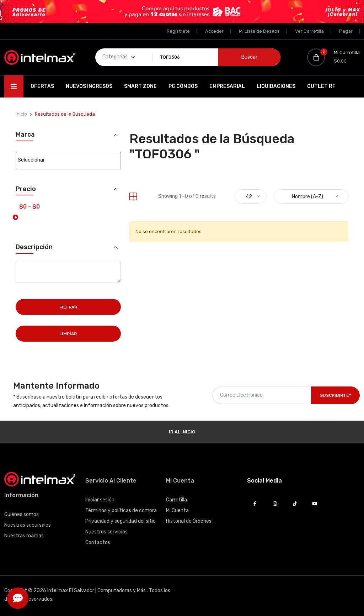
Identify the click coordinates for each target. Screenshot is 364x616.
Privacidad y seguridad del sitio (121, 521)
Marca (25, 135)
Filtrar (68, 307)
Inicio (21, 114)
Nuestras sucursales (28, 525)
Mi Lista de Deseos (259, 31)
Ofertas (42, 86)
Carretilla (176, 500)
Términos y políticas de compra (121, 510)
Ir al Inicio (182, 432)
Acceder (214, 31)
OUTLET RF (321, 86)
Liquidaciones (276, 86)
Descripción (34, 247)
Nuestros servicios (106, 532)
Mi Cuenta (177, 510)
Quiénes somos (22, 514)
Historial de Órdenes (189, 521)
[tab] (133, 197)
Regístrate (178, 31)
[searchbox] (68, 160)
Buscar (249, 57)
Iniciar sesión (100, 500)
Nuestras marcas (24, 536)
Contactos (98, 543)
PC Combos (183, 86)
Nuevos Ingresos (89, 86)
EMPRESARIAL (227, 86)
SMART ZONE (140, 86)
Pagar (346, 31)
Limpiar (68, 334)
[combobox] (68, 161)
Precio (26, 189)
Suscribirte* (335, 395)
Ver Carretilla (309, 31)
